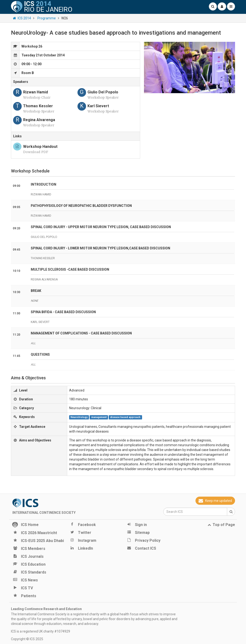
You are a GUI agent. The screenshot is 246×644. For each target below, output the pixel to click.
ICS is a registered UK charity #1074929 (41, 631)
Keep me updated (215, 501)
